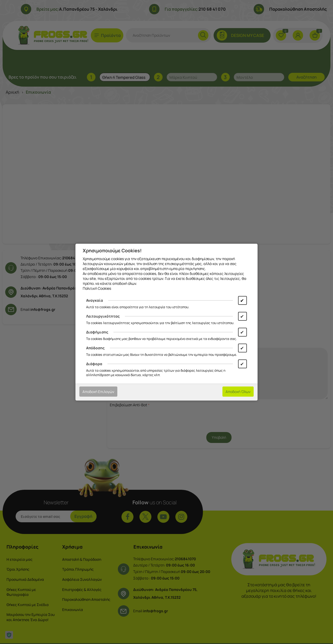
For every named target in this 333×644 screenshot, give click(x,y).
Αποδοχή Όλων (238, 392)
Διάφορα (94, 364)
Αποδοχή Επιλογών (98, 392)
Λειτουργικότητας (103, 316)
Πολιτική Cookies (97, 288)
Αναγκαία (95, 300)
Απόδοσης (95, 348)
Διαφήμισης (97, 332)
